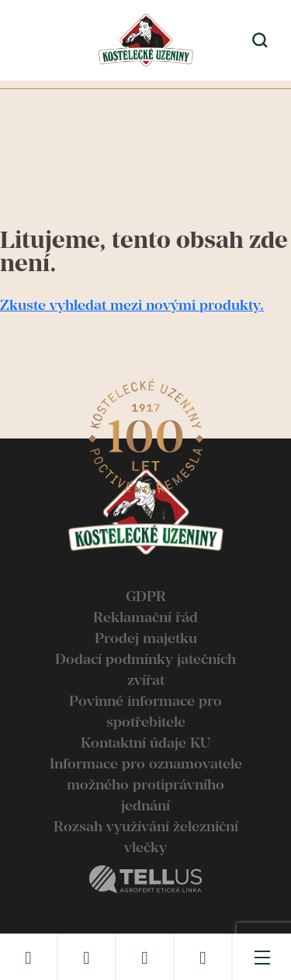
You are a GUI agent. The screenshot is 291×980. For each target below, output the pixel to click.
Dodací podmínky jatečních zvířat (145, 669)
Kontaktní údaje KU (145, 743)
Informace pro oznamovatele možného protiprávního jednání (146, 784)
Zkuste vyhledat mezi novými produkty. (132, 305)
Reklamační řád (145, 617)
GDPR (146, 596)
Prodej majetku (146, 638)
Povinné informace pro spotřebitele (145, 711)
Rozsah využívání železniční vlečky (146, 837)
